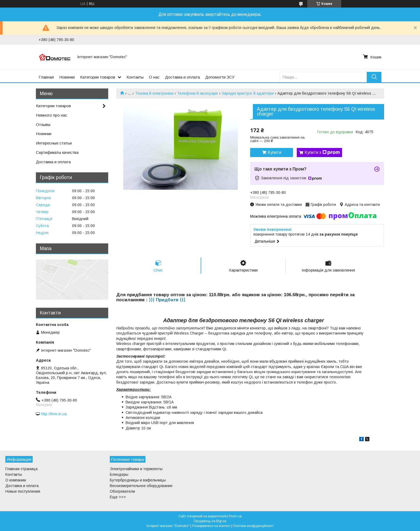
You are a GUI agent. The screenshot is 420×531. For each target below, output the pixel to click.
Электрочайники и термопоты (136, 469)
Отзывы (43, 125)
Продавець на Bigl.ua (210, 521)
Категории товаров (98, 77)
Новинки (67, 77)
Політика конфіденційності (253, 526)
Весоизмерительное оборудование (141, 486)
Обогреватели (122, 491)
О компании (16, 480)
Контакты (135, 77)
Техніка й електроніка (154, 93)
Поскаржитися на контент (211, 526)
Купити (274, 152)
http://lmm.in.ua (54, 414)
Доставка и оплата (182, 77)
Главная (46, 77)
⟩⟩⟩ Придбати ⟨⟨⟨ (167, 300)
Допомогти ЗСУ (220, 77)
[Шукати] (374, 77)
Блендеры (119, 474)
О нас (154, 77)
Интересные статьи (54, 143)
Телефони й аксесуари (197, 93)
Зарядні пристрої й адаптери (248, 93)
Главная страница (21, 469)
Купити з (322, 153)
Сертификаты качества (57, 152)
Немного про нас (52, 115)
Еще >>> (118, 497)
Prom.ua (235, 516)
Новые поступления (23, 491)
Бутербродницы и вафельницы (138, 480)
